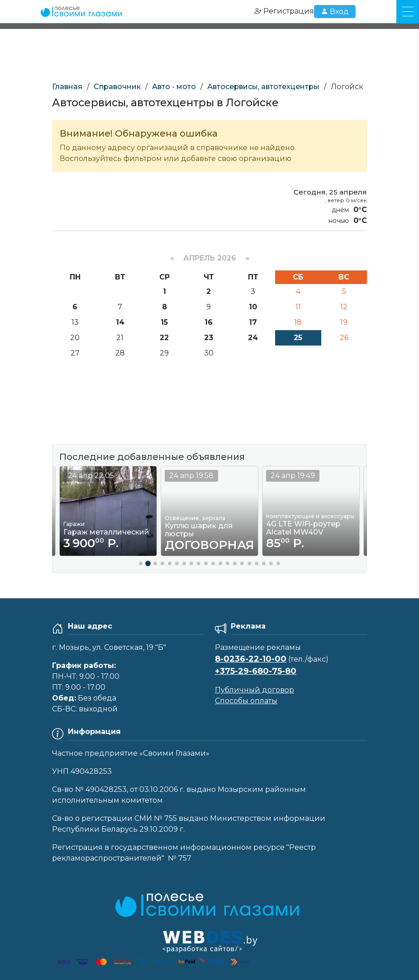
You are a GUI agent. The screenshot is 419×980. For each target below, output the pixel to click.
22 (164, 338)
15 (164, 322)
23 (209, 338)
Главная (67, 87)
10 (253, 307)
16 (209, 322)
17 (253, 322)
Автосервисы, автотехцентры (263, 87)
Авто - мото (174, 87)
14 (120, 322)
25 (298, 338)
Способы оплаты (246, 701)
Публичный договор (255, 690)
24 (253, 338)
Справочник (117, 87)
